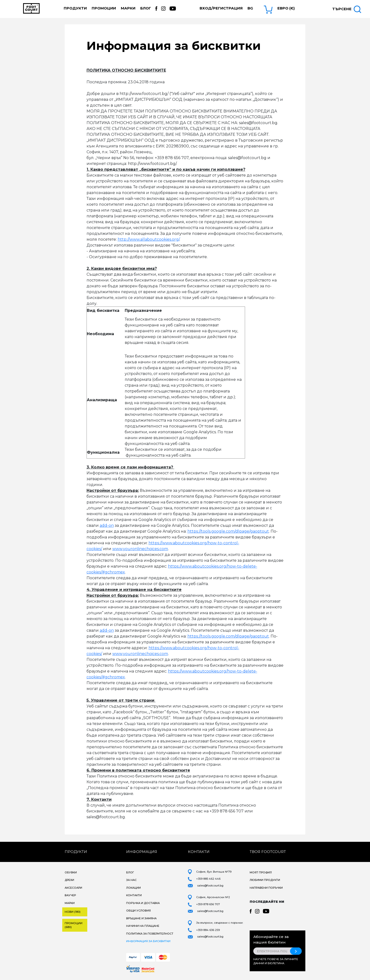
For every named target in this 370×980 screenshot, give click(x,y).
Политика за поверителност (150, 934)
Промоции (104, 8)
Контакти (134, 895)
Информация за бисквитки (148, 941)
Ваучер (70, 895)
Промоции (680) (74, 925)
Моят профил (261, 872)
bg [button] (250, 8)
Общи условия (138, 911)
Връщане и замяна (141, 918)
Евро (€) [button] (286, 8)
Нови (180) (73, 912)
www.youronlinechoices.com (140, 549)
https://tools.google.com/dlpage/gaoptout (228, 531)
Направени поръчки (266, 888)
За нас (131, 880)
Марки (128, 8)
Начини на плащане (143, 926)
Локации (133, 888)
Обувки (71, 872)
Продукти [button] (75, 8)
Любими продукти (265, 880)
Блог (146, 8)
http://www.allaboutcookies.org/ (149, 239)
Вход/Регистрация (221, 8)
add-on (107, 525)
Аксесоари (73, 888)
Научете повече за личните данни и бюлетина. (276, 961)
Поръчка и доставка (143, 903)
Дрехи (69, 880)
